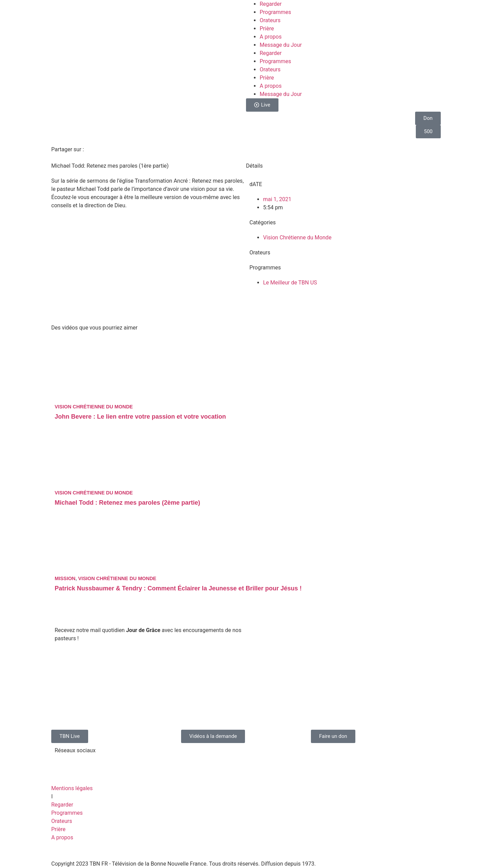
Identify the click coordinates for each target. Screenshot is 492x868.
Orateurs (270, 20)
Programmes (275, 12)
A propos (271, 37)
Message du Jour (281, 45)
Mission (65, 578)
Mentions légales (72, 788)
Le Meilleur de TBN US (290, 283)
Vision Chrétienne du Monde (297, 237)
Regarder (271, 4)
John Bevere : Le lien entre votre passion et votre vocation (140, 417)
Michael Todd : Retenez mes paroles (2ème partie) (127, 503)
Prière (267, 29)
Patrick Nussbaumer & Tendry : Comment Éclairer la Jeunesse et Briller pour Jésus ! (178, 588)
